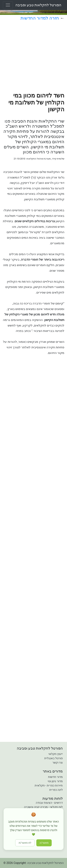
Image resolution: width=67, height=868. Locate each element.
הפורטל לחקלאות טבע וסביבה (38, 5)
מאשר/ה (44, 843)
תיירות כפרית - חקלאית (49, 785)
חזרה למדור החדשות (40, 18)
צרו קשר (58, 763)
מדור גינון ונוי (55, 781)
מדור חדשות (55, 777)
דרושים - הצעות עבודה (49, 803)
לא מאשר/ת (25, 843)
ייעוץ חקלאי (56, 754)
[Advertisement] (33, 59)
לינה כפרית (56, 790)
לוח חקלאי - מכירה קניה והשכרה (43, 807)
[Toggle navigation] (8, 5)
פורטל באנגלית (54, 758)
